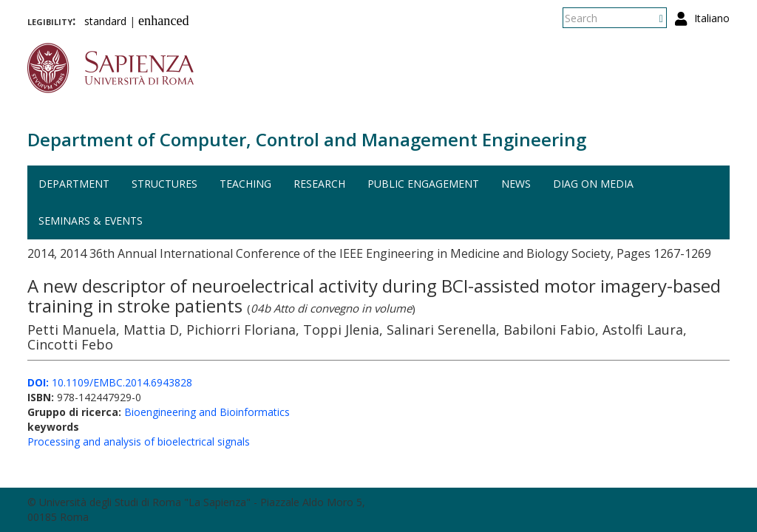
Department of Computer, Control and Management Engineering (307, 139)
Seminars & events (91, 221)
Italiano (712, 18)
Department (74, 184)
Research (319, 184)
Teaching (245, 184)
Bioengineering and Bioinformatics (207, 412)
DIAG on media (593, 184)
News (516, 184)
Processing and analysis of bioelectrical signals (139, 441)
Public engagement (423, 184)
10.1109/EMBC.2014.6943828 (110, 382)
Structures (164, 184)
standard (105, 21)
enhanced (164, 21)
